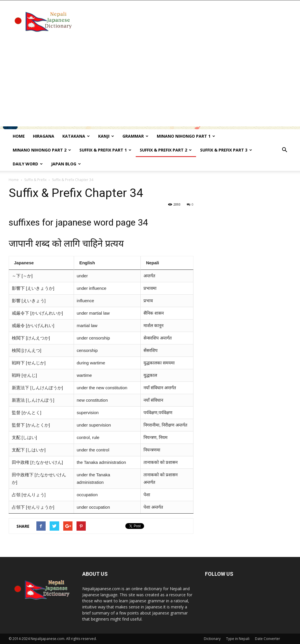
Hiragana (44, 136)
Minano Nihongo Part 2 (42, 150)
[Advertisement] (150, 86)
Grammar (135, 136)
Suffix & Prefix (35, 180)
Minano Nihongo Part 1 (186, 136)
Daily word (28, 164)
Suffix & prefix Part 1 (105, 150)
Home (19, 136)
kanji (106, 136)
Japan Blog (66, 164)
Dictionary (212, 639)
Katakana (76, 136)
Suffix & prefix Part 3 (226, 150)
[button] (285, 150)
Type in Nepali (238, 639)
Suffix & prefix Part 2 (166, 150)
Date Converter (268, 639)
